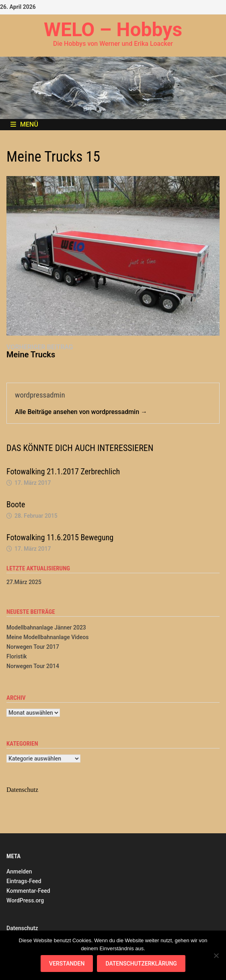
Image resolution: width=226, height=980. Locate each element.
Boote (16, 504)
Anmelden (19, 871)
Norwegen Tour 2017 (33, 647)
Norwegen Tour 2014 (33, 666)
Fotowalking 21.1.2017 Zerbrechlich (63, 472)
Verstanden (67, 964)
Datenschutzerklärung (141, 964)
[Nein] (216, 955)
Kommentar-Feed (28, 891)
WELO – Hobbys (113, 30)
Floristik (16, 656)
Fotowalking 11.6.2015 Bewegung (60, 537)
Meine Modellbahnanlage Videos (47, 637)
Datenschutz (22, 928)
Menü (24, 124)
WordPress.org (25, 900)
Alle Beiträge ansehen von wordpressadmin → (81, 412)
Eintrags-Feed (24, 881)
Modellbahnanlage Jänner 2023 (46, 627)
